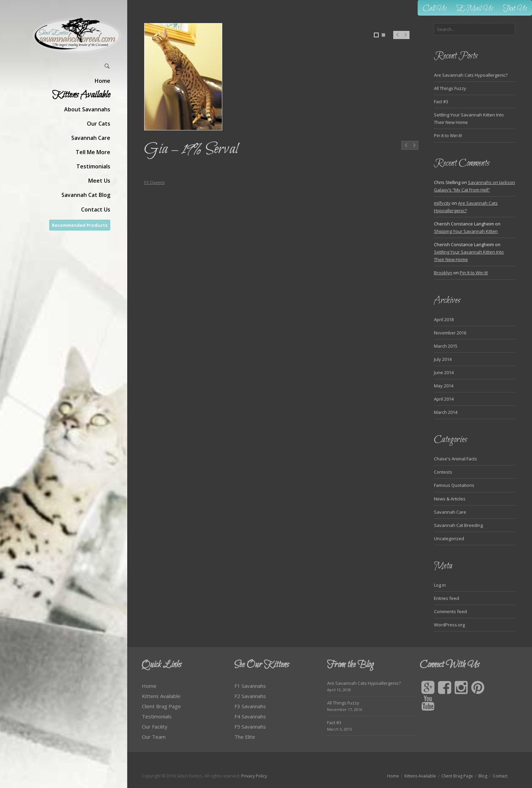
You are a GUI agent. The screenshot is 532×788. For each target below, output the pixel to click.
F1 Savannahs (250, 686)
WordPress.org (449, 625)
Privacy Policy (254, 776)
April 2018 (444, 319)
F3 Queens (154, 182)
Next (406, 38)
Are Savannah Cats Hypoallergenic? (471, 75)
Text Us (515, 9)
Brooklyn (443, 273)
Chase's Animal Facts (455, 459)
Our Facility (155, 727)
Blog (483, 776)
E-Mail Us (475, 9)
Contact (500, 776)
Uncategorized (449, 538)
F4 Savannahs (250, 716)
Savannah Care (450, 512)
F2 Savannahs (250, 696)
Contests (443, 472)
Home (149, 686)
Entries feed (446, 598)
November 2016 (450, 333)
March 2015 (446, 346)
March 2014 (446, 412)
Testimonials (157, 716)
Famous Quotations (454, 485)
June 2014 (444, 372)
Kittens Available (161, 696)
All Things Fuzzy (450, 88)
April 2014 (444, 399)
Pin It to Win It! (448, 135)
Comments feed (450, 611)
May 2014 (444, 386)
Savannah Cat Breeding (458, 525)
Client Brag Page (161, 706)
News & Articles (450, 499)
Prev (397, 38)
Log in (440, 585)
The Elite (245, 737)
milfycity (442, 203)
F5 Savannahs (250, 727)
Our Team (154, 737)
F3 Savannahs (250, 706)
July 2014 (443, 359)
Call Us (435, 9)
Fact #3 (441, 102)
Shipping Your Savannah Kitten (466, 231)
